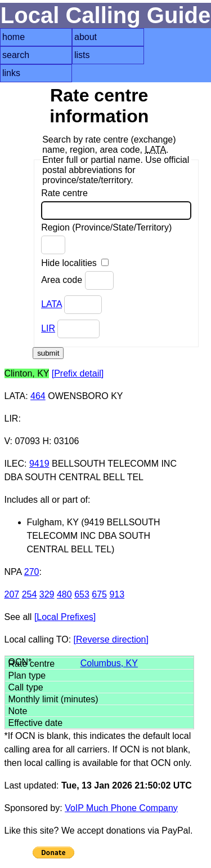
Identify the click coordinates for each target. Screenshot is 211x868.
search (16, 55)
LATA (51, 304)
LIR (48, 328)
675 (99, 594)
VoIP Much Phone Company (121, 808)
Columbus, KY (109, 663)
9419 (39, 464)
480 (64, 594)
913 (117, 594)
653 (82, 594)
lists (82, 55)
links (11, 73)
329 (47, 594)
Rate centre (116, 204)
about (86, 37)
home (14, 37)
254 (30, 594)
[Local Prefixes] (65, 617)
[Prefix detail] (78, 373)
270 (32, 572)
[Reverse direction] (111, 639)
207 (12, 594)
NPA (13, 572)
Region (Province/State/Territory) (106, 238)
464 (38, 396)
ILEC (15, 464)
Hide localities (75, 263)
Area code (77, 280)
